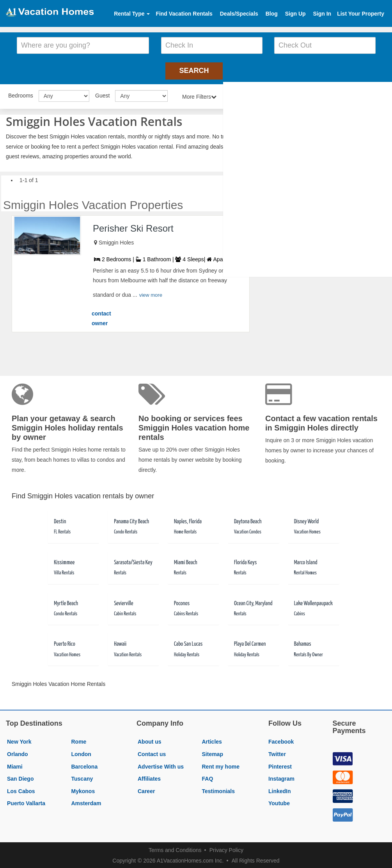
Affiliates (149, 778)
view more (151, 294)
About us (150, 741)
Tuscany (82, 778)
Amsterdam (86, 802)
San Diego (20, 778)
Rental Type (132, 14)
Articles (212, 741)
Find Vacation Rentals (184, 14)
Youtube (279, 802)
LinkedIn (280, 790)
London (81, 753)
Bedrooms (21, 94)
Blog (272, 14)
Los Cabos (21, 790)
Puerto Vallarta (26, 802)
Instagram (281, 778)
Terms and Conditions (175, 849)
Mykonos (83, 790)
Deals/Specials (239, 14)
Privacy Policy (226, 849)
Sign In (322, 14)
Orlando (18, 753)
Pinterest (280, 765)
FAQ (208, 778)
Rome (79, 741)
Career (146, 790)
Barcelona (85, 765)
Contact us (152, 753)
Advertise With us (161, 765)
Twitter (277, 753)
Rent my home (221, 765)
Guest (102, 94)
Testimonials (219, 790)
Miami (15, 765)
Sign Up (295, 14)
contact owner (101, 317)
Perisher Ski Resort (133, 227)
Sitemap (213, 753)
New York (19, 741)
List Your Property (361, 14)
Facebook (281, 741)
